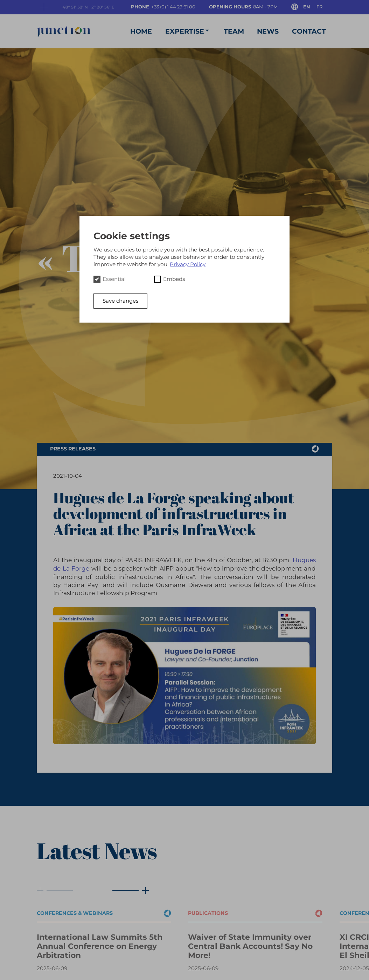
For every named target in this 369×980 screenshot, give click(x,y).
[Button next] (127, 888)
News (267, 30)
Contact (309, 30)
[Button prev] (55, 888)
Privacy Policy (188, 264)
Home (140, 30)
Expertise (187, 30)
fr (319, 7)
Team (233, 30)
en (306, 7)
